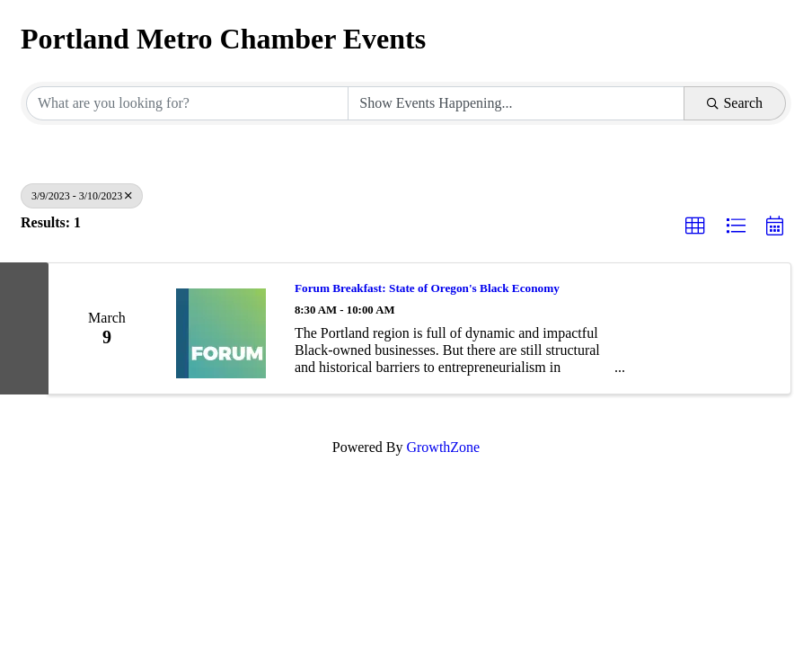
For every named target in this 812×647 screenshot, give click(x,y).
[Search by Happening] (516, 103)
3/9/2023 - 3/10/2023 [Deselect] (82, 196)
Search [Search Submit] (735, 103)
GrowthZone (443, 447)
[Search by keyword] (187, 103)
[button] (695, 226)
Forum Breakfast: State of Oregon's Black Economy (427, 288)
